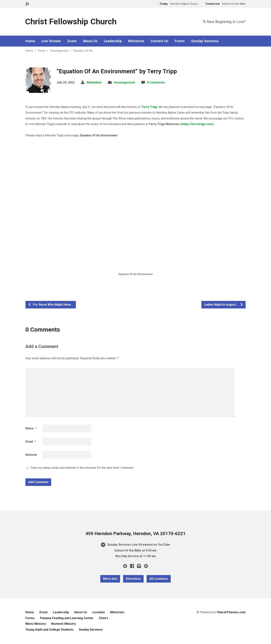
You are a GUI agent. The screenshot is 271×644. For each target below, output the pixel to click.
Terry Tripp (149, 107)
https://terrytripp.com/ (197, 124)
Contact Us (159, 41)
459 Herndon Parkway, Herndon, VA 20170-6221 (135, 534)
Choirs (104, 618)
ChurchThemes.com (231, 612)
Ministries (136, 41)
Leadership (113, 41)
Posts (42, 51)
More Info (110, 579)
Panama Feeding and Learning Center (67, 618)
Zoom (72, 41)
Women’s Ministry (63, 624)
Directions (133, 579)
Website (31, 455)
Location (99, 612)
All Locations (159, 579)
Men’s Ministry (36, 624)
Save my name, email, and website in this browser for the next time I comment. (82, 468)
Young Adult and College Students (49, 630)
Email (31, 442)
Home (30, 41)
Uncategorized (59, 51)
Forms (180, 41)
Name (31, 428)
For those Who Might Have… (51, 305)
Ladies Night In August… (224, 305)
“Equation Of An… (83, 51)
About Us (90, 41)
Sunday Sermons (205, 41)
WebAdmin (94, 82)
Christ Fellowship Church (71, 22)
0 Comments (156, 82)
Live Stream (51, 41)
